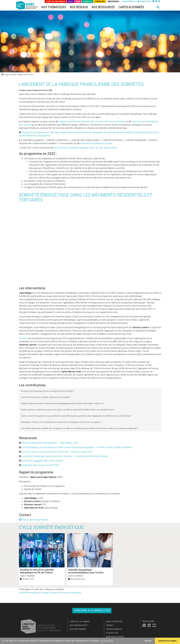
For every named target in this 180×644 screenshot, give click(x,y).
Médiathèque (113, 1)
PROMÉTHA (87, 1)
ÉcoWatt (23, 338)
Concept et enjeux (50, 593)
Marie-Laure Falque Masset (34, 520)
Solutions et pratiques (71, 593)
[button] (158, 7)
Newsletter (144, 1)
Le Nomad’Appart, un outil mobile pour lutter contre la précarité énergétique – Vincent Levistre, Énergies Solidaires (77, 447)
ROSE (78, 1)
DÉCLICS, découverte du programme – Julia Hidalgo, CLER (50, 443)
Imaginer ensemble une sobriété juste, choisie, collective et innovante (92, 121)
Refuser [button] (148, 641)
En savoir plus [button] (107, 641)
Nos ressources (103, 7)
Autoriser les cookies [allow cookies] (168, 641)
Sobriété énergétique (29, 593)
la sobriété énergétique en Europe (96, 143)
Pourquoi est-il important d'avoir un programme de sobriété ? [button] (48, 391)
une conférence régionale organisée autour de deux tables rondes (85, 148)
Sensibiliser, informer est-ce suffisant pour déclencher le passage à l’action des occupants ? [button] (61, 422)
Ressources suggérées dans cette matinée (42, 461)
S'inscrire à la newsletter (92, 610)
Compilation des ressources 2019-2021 (41, 465)
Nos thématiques (54, 7)
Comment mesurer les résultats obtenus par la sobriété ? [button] (46, 397)
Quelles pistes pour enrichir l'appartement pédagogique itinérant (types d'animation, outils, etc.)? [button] (63, 403)
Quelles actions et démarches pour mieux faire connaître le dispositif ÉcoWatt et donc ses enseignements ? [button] (68, 410)
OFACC (71, 1)
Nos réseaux (79, 7)
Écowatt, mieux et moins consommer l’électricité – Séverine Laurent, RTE (57, 452)
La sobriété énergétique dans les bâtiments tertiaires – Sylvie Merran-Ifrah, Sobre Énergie (65, 456)
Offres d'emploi (129, 1)
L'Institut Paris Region (56, 1)
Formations (100, 1)
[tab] (90, 391)
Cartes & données (131, 7)
